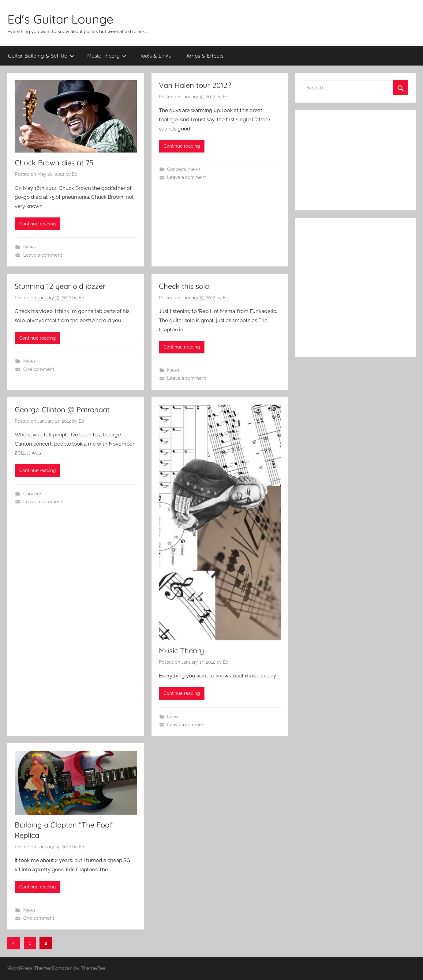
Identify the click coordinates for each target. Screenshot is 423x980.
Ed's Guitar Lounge (60, 19)
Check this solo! (185, 286)
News (29, 247)
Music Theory (107, 56)
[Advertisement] (356, 160)
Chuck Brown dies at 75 (54, 163)
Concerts (177, 169)
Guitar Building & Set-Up (41, 56)
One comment (39, 369)
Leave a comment (43, 255)
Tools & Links (155, 56)
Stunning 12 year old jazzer (60, 286)
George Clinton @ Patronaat (62, 409)
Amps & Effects (205, 56)
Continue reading (37, 224)
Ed (75, 174)
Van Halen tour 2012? (195, 85)
